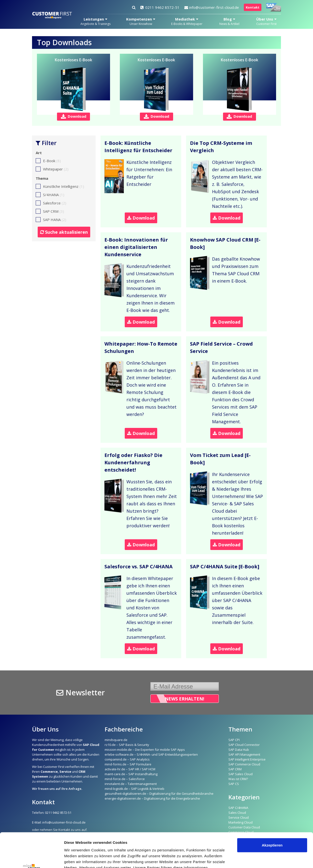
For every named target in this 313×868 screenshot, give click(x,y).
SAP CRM (50, 211)
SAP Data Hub (239, 750)
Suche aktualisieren (64, 232)
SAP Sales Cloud (240, 774)
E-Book (48, 161)
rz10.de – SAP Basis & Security (127, 745)
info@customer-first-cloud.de (212, 7)
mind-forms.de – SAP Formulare (128, 764)
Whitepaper (52, 169)
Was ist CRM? (238, 779)
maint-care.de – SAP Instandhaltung (131, 774)
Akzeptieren (272, 811)
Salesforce (51, 203)
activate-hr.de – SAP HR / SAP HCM (130, 769)
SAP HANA (51, 220)
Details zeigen (76, 858)
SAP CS (234, 784)
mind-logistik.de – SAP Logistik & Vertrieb (134, 789)
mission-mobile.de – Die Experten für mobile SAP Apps (145, 750)
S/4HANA (50, 195)
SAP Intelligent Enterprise (247, 759)
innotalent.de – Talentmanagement (131, 784)
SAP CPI (234, 740)
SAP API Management (244, 754)
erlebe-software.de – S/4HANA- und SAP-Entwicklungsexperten (151, 754)
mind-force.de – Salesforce (125, 779)
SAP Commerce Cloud (244, 764)
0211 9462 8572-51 (160, 7)
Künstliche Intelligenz (60, 186)
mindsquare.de (116, 740)
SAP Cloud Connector (244, 745)
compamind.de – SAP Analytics (127, 759)
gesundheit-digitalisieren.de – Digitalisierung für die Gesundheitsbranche (159, 794)
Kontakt (253, 7)
